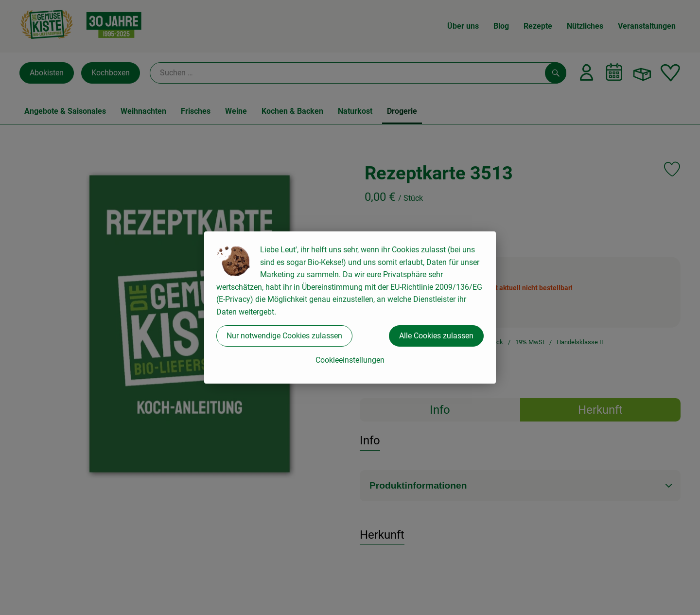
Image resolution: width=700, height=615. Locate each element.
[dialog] (350, 307)
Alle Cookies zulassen (436, 336)
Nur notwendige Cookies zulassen (284, 336)
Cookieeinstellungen (350, 360)
